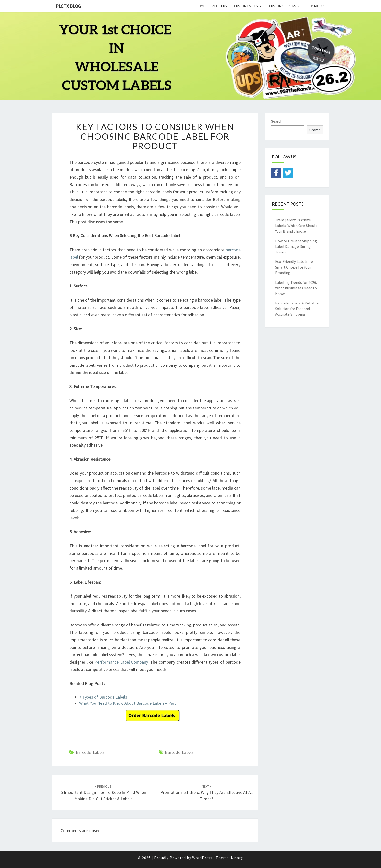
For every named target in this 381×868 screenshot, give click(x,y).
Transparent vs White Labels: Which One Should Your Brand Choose (296, 226)
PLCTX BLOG (68, 6)
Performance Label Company (121, 662)
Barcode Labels (90, 752)
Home (201, 6)
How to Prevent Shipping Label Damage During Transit (296, 246)
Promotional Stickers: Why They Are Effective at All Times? (207, 793)
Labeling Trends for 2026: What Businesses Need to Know (296, 288)
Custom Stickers (283, 6)
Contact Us (316, 6)
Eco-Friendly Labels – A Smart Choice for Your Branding (294, 267)
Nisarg (237, 858)
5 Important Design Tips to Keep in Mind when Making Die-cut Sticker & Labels (103, 793)
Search (277, 121)
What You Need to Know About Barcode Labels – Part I (129, 703)
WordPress (202, 858)
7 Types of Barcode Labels (103, 697)
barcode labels (179, 752)
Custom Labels (246, 6)
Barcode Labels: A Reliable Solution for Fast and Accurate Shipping (297, 309)
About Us (220, 6)
